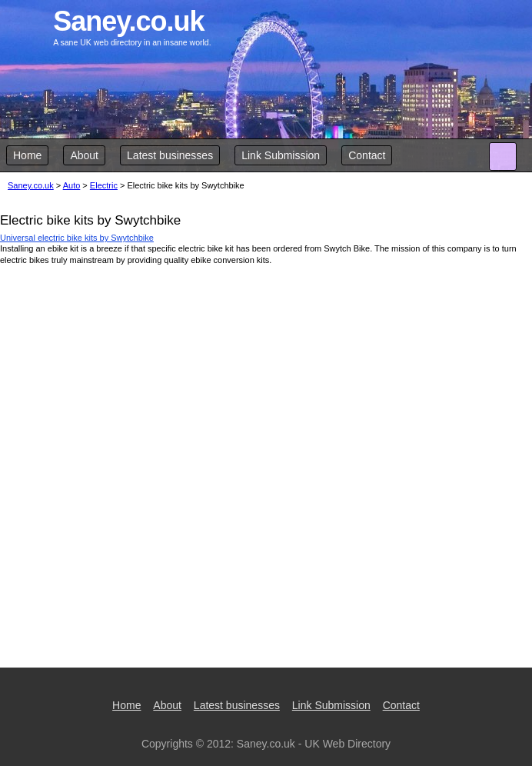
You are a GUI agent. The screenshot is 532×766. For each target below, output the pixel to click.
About (84, 155)
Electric (104, 185)
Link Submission (281, 155)
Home (27, 155)
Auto (72, 185)
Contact (367, 155)
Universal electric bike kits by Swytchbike (77, 238)
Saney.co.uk (31, 185)
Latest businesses (170, 155)
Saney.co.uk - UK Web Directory (314, 744)
